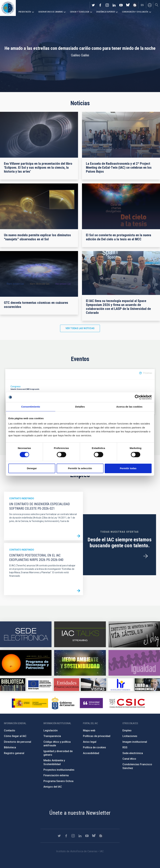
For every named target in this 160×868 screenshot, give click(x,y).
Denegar (32, 468)
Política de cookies (94, 747)
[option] (80, 392)
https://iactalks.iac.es (80, 634)
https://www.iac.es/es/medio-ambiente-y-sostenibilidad (80, 663)
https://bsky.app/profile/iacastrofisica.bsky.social (128, 5)
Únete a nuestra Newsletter (80, 813)
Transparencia (52, 736)
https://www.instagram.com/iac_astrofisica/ (107, 5)
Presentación (25, 12)
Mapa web (89, 730)
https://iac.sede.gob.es (26, 634)
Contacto (10, 730)
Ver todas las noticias (80, 328)
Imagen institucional (135, 742)
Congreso (16, 386)
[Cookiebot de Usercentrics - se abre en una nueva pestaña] (137, 397)
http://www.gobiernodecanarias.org (63, 703)
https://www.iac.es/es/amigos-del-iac (26, 663)
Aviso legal (90, 742)
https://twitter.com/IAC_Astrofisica (93, 5)
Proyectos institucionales (59, 770)
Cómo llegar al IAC (15, 736)
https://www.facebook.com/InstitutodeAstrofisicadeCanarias (100, 5)
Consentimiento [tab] (31, 407)
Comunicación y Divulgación (135, 12)
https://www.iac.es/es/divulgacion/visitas (93, 685)
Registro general (14, 753)
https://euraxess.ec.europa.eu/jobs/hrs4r (120, 685)
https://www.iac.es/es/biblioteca (13, 685)
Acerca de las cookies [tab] (129, 407)
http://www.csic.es (127, 703)
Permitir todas (128, 468)
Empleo (127, 730)
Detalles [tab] (80, 407)
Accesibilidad (91, 753)
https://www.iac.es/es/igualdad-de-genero (134, 663)
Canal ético (129, 759)
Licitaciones (130, 736)
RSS (125, 747)
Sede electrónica (133, 753)
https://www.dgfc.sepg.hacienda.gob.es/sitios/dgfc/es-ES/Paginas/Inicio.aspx (40, 685)
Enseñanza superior (106, 12)
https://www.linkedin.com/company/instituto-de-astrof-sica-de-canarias (114, 5)
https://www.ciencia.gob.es (30, 703)
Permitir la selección (80, 468)
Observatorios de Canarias (50, 12)
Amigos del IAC (53, 787)
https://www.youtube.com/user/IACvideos (121, 5)
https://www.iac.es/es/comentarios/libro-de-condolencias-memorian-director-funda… (147, 685)
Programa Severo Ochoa (58, 781)
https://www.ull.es (92, 703)
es (142, 5)
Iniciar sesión (150, 5)
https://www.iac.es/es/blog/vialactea (135, 5)
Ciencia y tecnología (80, 12)
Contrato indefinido (22, 498)
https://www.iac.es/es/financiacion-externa (67, 685)
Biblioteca (10, 747)
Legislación (51, 730)
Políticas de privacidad (97, 736)
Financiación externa (56, 775)
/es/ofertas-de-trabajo (146, 556)
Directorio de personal (18, 742)
